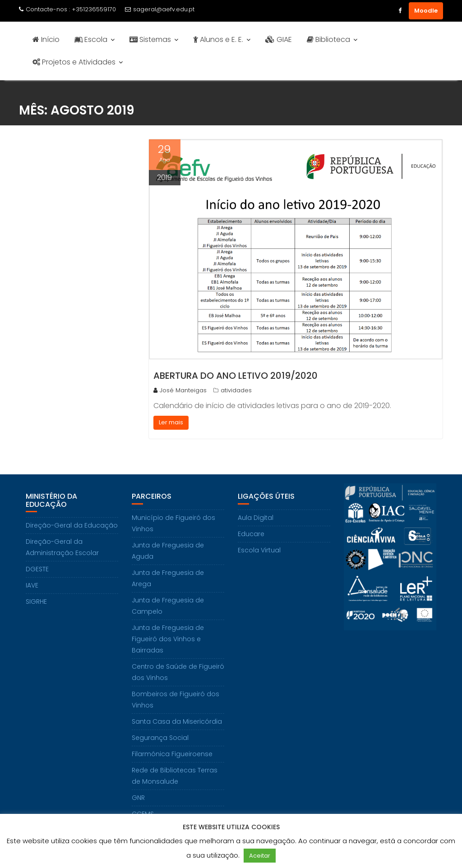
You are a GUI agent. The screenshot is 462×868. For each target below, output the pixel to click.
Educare (251, 534)
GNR (138, 798)
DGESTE (37, 569)
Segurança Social (160, 738)
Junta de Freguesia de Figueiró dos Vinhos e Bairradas (168, 639)
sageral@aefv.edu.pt (160, 9)
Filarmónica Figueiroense (172, 754)
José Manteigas (180, 390)
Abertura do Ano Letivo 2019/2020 (236, 376)
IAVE (32, 585)
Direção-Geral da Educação (72, 525)
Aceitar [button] (260, 856)
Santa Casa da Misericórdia (177, 721)
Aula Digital (256, 518)
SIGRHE (36, 602)
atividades (236, 390)
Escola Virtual (259, 550)
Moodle (426, 11)
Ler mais (171, 422)
